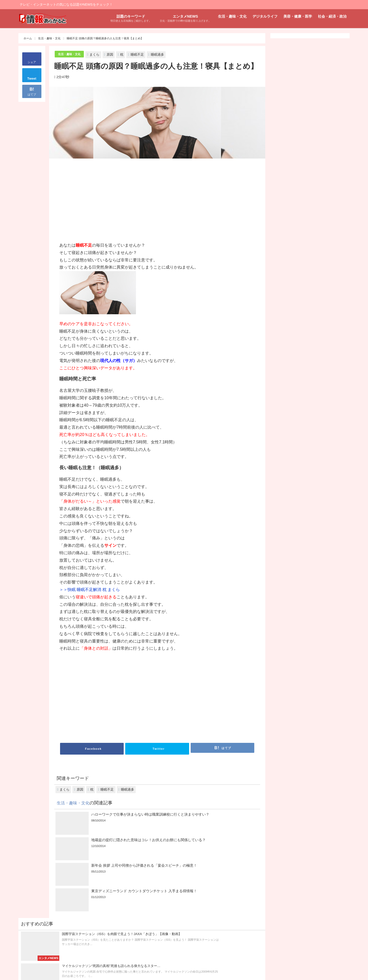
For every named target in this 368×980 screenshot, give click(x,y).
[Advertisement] (108, 201)
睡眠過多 (162, 55)
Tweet (32, 79)
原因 (114, 55)
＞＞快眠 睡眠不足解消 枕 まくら (90, 590)
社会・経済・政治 (332, 16)
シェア (32, 62)
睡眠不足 (141, 55)
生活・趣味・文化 (232, 16)
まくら (99, 55)
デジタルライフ (265, 16)
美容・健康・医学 (298, 16)
